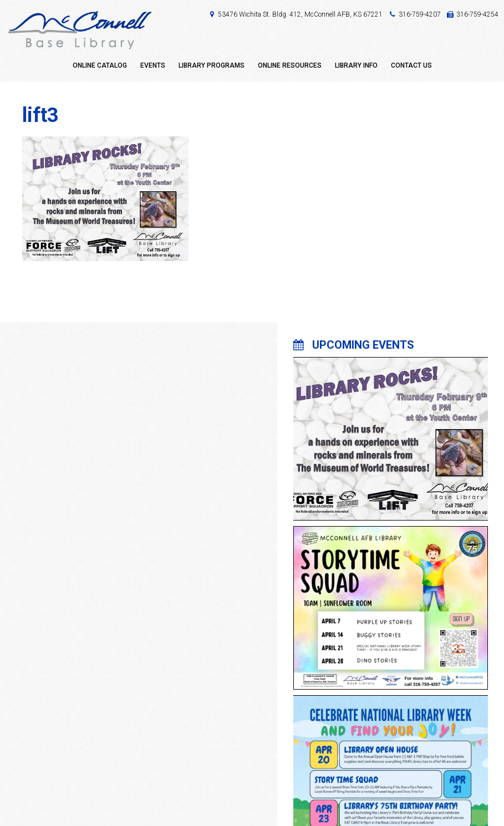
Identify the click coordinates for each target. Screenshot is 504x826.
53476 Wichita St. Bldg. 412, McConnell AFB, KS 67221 (300, 14)
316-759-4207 (420, 14)
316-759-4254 (477, 14)
